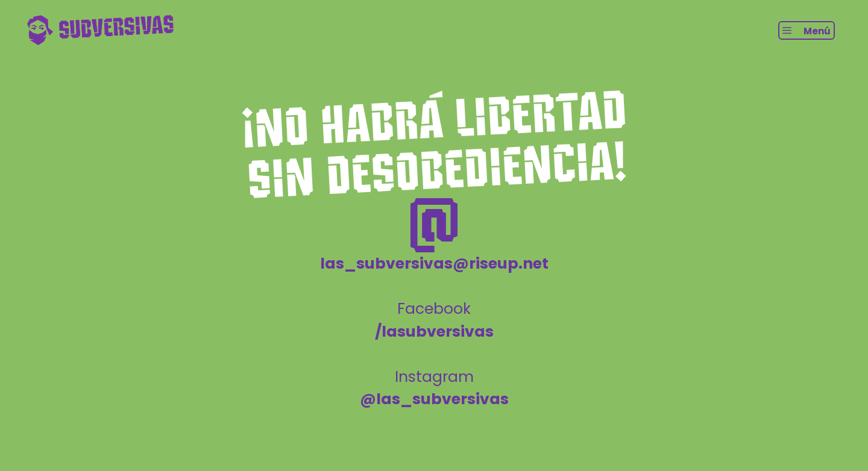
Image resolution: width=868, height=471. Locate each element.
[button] (807, 30)
